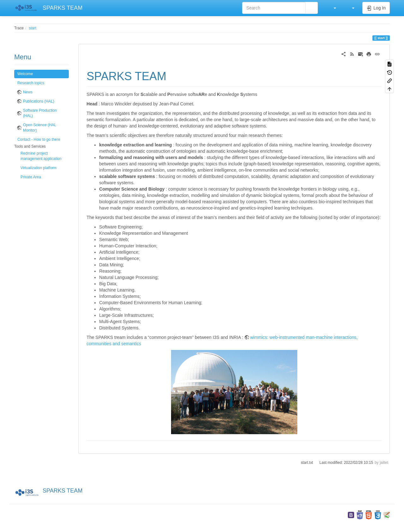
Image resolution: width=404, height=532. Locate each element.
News (28, 92)
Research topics (31, 83)
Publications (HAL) (39, 101)
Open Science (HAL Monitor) (40, 128)
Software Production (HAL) (40, 113)
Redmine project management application (41, 156)
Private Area (31, 177)
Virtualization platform (39, 168)
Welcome (25, 74)
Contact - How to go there (39, 139)
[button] (332, 8)
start (33, 28)
